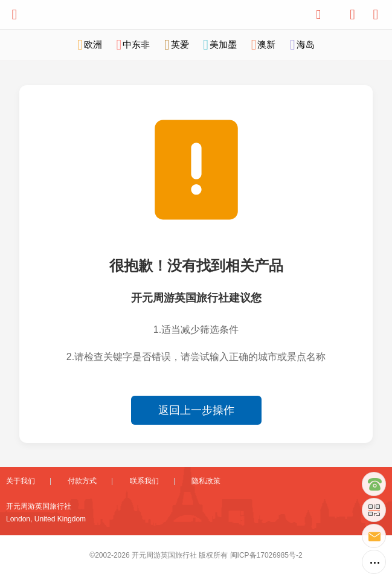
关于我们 (21, 481)
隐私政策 (206, 481)
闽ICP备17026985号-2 (266, 555)
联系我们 (144, 481)
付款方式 (82, 481)
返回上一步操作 (196, 410)
